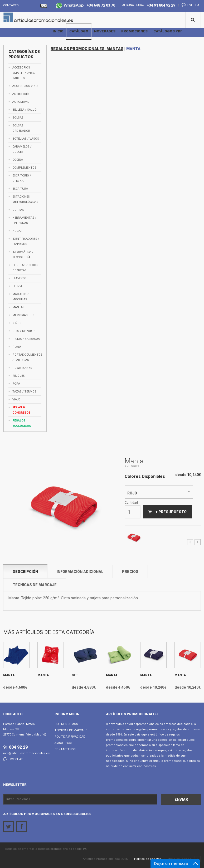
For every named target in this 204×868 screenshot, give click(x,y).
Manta (9, 675)
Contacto (11, 5)
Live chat (190, 5)
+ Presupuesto (167, 512)
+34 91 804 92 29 (161, 5)
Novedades (105, 31)
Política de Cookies (148, 859)
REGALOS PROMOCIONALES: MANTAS (87, 49)
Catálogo (79, 31)
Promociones (134, 31)
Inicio (58, 31)
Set (75, 675)
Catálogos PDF (168, 31)
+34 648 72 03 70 (86, 6)
